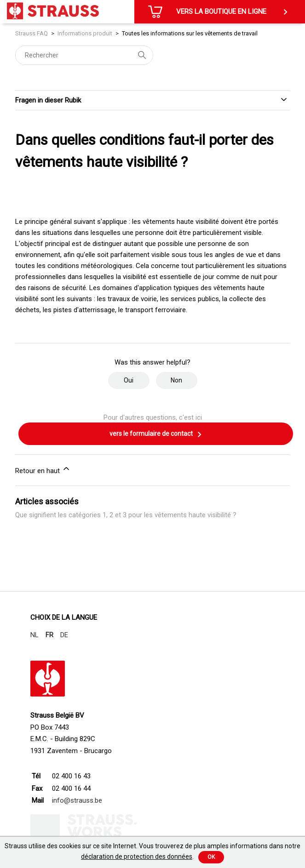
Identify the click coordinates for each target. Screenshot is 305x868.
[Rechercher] (84, 55)
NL (35, 635)
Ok (211, 857)
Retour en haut (43, 469)
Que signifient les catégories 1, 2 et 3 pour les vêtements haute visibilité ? (126, 515)
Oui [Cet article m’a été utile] (129, 380)
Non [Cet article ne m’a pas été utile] (176, 380)
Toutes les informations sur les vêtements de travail (190, 33)
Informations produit (85, 33)
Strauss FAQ (32, 33)
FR (49, 635)
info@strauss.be (77, 800)
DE (64, 635)
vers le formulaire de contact (156, 434)
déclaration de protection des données (137, 857)
